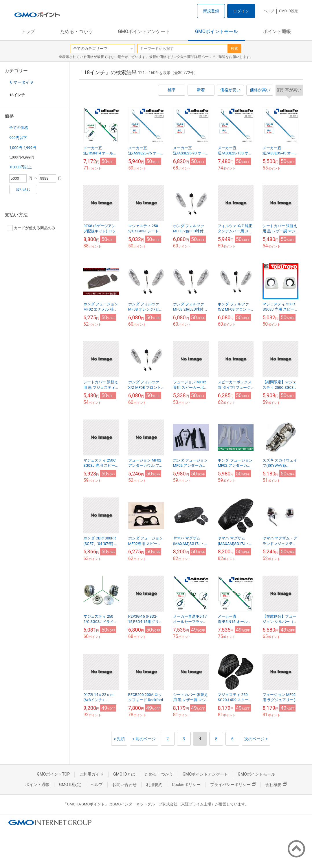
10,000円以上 (21, 167)
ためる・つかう (76, 31)
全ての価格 (19, 128)
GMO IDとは (124, 774)
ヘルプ (269, 11)
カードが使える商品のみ (31, 228)
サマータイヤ (21, 82)
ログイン (241, 11)
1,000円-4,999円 (23, 148)
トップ (28, 31)
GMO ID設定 (288, 11)
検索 (234, 49)
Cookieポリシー (186, 785)
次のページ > (256, 739)
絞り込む (23, 189)
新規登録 (211, 11)
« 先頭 (119, 739)
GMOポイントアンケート (144, 31)
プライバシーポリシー (233, 785)
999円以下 (18, 138)
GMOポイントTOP (53, 774)
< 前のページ (144, 739)
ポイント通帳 (277, 31)
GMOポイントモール (216, 31)
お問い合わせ (124, 785)
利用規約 (154, 785)
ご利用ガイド (91, 774)
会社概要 (276, 785)
